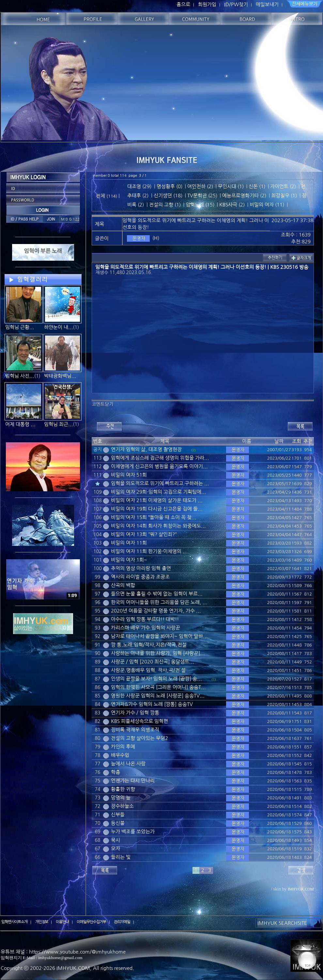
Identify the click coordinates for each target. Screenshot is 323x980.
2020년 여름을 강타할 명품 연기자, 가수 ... (156, 611)
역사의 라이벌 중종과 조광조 (140, 577)
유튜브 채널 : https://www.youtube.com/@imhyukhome (63, 952)
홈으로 (183, 4)
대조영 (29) (139, 186)
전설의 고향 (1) (165, 205)
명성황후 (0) (169, 186)
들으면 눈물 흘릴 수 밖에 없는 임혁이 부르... (157, 594)
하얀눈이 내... (59, 327)
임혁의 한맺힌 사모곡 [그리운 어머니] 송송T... (158, 687)
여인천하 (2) (200, 186)
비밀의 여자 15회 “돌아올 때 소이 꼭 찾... (154, 517)
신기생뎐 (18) (168, 196)
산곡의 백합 (123, 585)
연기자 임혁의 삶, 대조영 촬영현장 (146, 449)
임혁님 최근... (59, 424)
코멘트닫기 (102, 404)
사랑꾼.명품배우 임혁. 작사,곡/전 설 (148, 670)
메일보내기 (267, 4)
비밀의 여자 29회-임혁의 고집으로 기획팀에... (159, 492)
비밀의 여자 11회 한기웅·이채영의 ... (149, 551)
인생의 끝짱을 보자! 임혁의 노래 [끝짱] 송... (156, 679)
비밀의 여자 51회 (129, 475)
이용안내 (62, 922)
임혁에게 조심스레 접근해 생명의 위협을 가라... (160, 458)
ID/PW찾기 (236, 4)
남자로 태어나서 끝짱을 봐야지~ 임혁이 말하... (159, 636)
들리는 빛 (121, 857)
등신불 (118, 823)
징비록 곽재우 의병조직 (135, 730)
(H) (156, 238)
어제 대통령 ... (20, 424)
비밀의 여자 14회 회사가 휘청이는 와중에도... (158, 526)
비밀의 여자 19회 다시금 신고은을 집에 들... (157, 509)
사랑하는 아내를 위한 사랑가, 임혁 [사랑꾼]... (158, 653)
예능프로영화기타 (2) (244, 196)
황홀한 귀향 (123, 789)
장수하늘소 (122, 806)
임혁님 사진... (20, 376)
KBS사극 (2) (232, 205)
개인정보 (42, 922)
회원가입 (207, 4)
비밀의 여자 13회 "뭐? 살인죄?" (144, 534)
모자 (115, 849)
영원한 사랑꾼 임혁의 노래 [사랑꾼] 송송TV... (158, 696)
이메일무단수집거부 (91, 922)
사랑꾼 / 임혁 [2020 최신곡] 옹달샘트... (153, 662)
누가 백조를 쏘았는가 (133, 832)
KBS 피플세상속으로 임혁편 (139, 721)
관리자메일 (122, 922)
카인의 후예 (123, 747)
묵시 (115, 840)
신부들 (118, 815)
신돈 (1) (257, 186)
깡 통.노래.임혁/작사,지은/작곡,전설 (149, 645)
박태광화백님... (60, 376)
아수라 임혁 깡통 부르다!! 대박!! (145, 619)
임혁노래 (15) (200, 205)
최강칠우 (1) (284, 196)
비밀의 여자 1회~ (129, 560)
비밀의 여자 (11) (267, 205)
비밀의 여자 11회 (129, 543)
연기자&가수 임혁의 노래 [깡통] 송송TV (152, 704)
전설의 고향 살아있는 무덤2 (139, 738)
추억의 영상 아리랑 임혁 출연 (141, 568)
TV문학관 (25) (202, 196)
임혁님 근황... (20, 327)
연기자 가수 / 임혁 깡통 (135, 713)
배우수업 (120, 755)
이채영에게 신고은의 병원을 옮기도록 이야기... (159, 466)
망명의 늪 (121, 798)
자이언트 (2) (283, 186)
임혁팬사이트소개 (14, 922)
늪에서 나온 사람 (128, 764)
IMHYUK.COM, (74, 968)
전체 (101, 196)
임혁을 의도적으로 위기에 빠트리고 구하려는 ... (160, 483)
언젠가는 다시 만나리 (133, 781)
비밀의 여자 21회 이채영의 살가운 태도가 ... (157, 500)
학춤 (115, 772)
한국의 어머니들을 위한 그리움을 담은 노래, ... (159, 602)
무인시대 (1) (231, 186)
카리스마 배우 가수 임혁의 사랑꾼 (146, 628)
